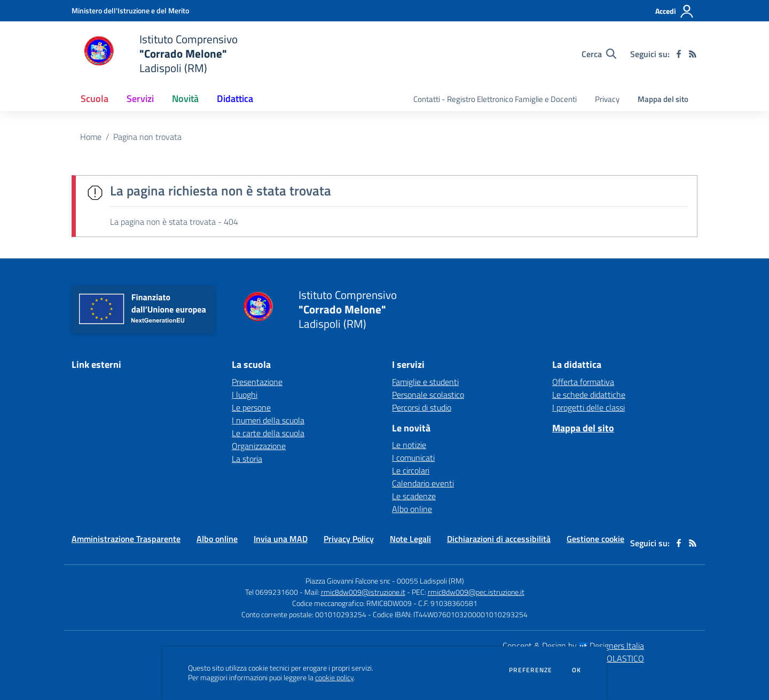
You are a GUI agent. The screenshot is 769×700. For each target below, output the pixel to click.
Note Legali (410, 539)
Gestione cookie (595, 539)
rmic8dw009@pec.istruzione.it (476, 592)
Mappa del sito (663, 99)
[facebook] (679, 54)
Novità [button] (185, 99)
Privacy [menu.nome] (607, 99)
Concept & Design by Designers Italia (573, 646)
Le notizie (409, 445)
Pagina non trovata (147, 137)
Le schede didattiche (589, 395)
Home (91, 137)
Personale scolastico (428, 395)
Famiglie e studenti (425, 382)
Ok (577, 670)
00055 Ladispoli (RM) (430, 581)
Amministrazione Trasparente (126, 539)
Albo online (412, 509)
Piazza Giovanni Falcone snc (348, 581)
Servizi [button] (140, 99)
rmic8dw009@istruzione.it (363, 592)
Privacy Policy (349, 539)
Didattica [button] (235, 99)
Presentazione (257, 382)
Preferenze (531, 670)
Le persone (251, 407)
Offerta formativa (583, 382)
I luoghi (245, 395)
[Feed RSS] (693, 54)
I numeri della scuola (268, 420)
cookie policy (334, 678)
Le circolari (411, 470)
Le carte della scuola (268, 433)
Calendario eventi (423, 483)
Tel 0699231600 (272, 592)
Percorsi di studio (422, 407)
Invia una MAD (281, 539)
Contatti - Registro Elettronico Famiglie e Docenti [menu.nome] (495, 99)
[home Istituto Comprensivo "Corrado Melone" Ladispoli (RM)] (155, 54)
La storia (247, 459)
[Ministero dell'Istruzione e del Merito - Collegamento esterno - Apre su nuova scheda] (130, 10)
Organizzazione (259, 446)
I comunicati (413, 458)
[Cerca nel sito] (599, 54)
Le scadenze (414, 496)
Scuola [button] (95, 99)
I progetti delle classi (588, 407)
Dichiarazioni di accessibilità (499, 539)
